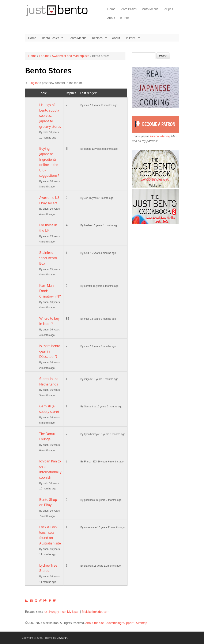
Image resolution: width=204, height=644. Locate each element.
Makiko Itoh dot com (96, 612)
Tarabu (154, 136)
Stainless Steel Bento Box (48, 258)
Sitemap (142, 623)
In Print (124, 18)
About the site (95, 623)
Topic (43, 93)
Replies (71, 93)
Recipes (168, 9)
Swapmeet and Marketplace (71, 56)
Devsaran (62, 638)
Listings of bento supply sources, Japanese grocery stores (50, 116)
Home (111, 9)
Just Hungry (51, 612)
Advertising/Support (120, 623)
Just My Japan (71, 612)
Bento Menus (149, 9)
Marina (165, 136)
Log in (34, 83)
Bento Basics (128, 9)
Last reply (88, 93)
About (111, 18)
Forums (44, 56)
